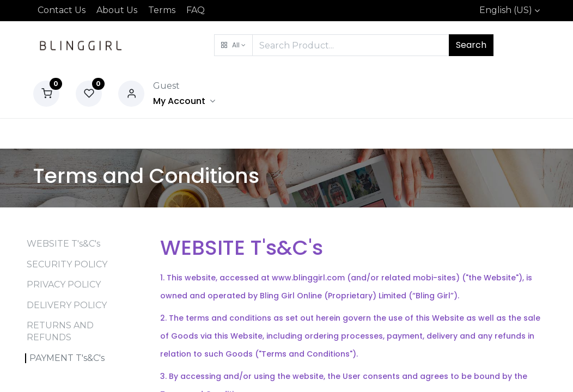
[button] (233, 45)
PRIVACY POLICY (64, 284)
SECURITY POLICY (67, 264)
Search (471, 45)
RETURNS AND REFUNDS (60, 331)
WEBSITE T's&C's (63, 244)
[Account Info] (184, 101)
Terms (162, 10)
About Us (117, 10)
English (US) (506, 10)
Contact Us (62, 10)
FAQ (196, 10)
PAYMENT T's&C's (67, 358)
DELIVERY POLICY (67, 305)
